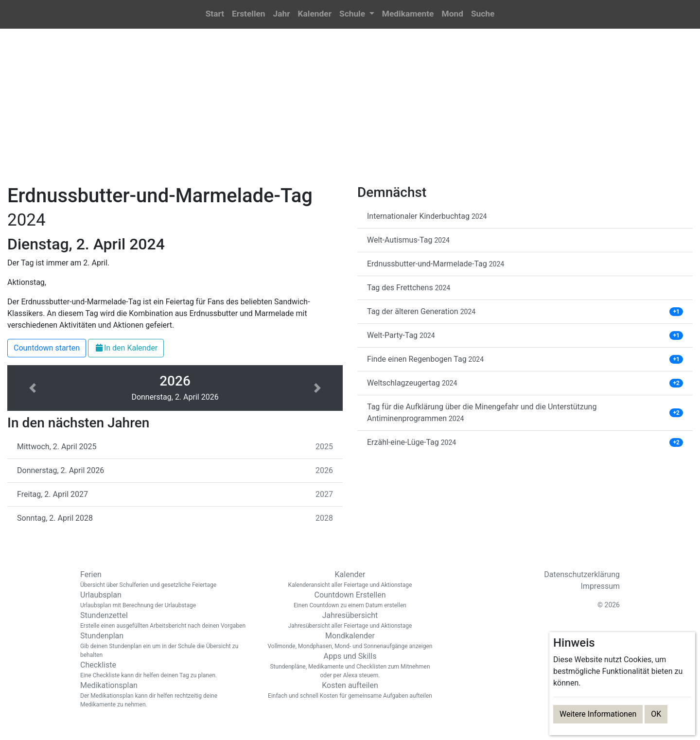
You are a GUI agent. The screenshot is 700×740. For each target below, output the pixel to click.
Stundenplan (165, 645)
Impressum (601, 586)
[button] (357, 14)
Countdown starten (47, 348)
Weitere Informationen (598, 714)
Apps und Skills (350, 666)
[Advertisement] (350, 112)
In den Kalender (126, 348)
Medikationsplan (165, 695)
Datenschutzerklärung (582, 574)
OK (656, 714)
